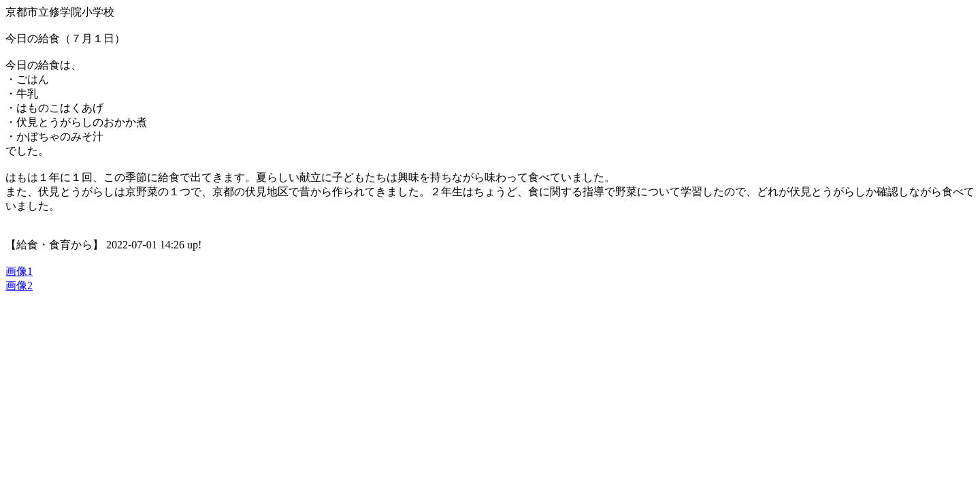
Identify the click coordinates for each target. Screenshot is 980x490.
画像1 (19, 271)
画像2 (19, 285)
